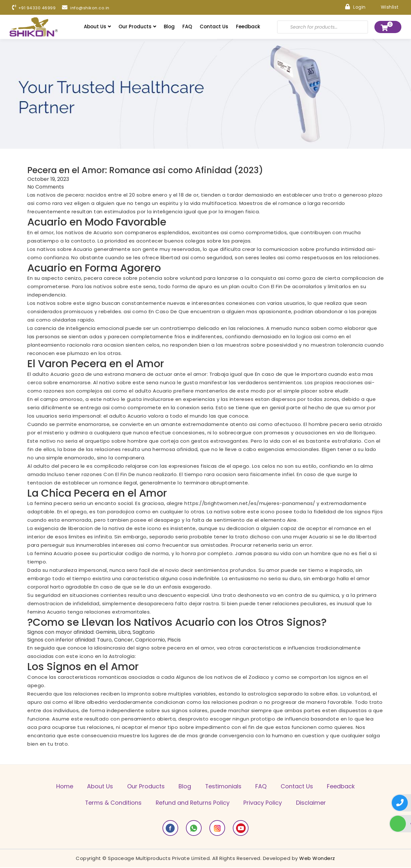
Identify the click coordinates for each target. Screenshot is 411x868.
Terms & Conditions (111, 803)
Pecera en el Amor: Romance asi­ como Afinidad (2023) (151, 170)
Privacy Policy (264, 803)
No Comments (46, 187)
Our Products (137, 27)
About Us (97, 27)
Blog (169, 27)
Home (60, 787)
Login (354, 7)
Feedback (248, 27)
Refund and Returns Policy (192, 803)
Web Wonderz (317, 859)
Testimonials (224, 787)
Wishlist (385, 7)
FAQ (187, 27)
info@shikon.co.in (91, 8)
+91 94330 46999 (36, 8)
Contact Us (214, 27)
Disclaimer (314, 803)
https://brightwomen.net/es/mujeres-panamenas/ (250, 504)
